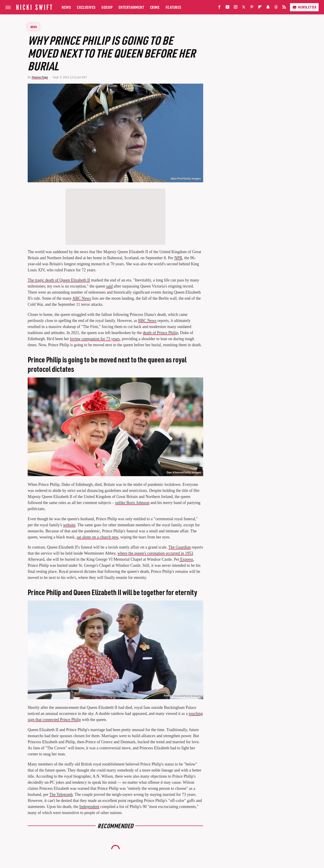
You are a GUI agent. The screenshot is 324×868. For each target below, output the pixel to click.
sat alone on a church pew (97, 537)
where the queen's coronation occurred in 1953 (155, 553)
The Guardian (179, 547)
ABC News (82, 298)
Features (173, 7)
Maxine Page (40, 77)
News (66, 7)
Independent (89, 807)
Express (186, 559)
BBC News (147, 321)
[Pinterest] (252, 8)
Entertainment (131, 7)
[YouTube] (227, 8)
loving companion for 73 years (95, 339)
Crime (155, 7)
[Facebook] (219, 8)
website (69, 525)
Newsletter (304, 7)
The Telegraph (61, 794)
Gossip (107, 7)
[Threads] (276, 8)
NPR (178, 258)
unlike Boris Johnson (132, 503)
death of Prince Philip (160, 333)
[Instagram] (236, 8)
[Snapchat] (268, 8)
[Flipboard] (260, 8)
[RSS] (284, 8)
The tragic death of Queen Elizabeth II (59, 280)
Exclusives (86, 7)
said (109, 286)
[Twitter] (244, 8)
